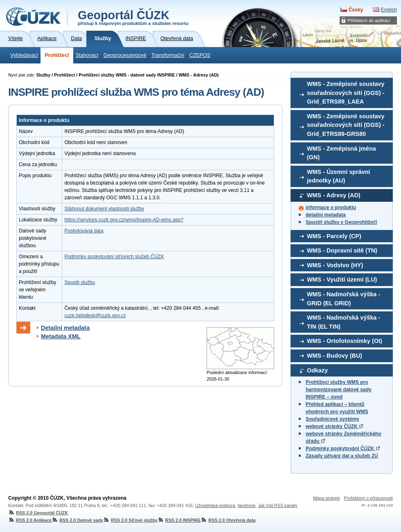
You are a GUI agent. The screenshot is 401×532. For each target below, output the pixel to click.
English (389, 10)
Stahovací (87, 55)
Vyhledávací (24, 55)
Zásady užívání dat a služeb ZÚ (342, 456)
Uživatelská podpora (215, 505)
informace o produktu (331, 207)
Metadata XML (61, 336)
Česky (356, 10)
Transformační (168, 55)
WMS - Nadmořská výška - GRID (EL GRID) (344, 299)
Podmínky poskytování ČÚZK (343, 449)
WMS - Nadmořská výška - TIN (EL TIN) (344, 322)
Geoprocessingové (125, 55)
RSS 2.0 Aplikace (30, 520)
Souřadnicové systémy (332, 419)
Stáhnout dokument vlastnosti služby (104, 209)
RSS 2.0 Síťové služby (130, 520)
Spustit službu (80, 282)
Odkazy (317, 370)
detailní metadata (326, 215)
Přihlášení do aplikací (369, 20)
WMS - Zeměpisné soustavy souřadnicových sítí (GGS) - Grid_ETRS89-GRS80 (346, 125)
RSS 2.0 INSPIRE (179, 520)
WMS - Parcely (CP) (334, 236)
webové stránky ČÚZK (334, 426)
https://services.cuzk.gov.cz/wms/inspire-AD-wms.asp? (124, 220)
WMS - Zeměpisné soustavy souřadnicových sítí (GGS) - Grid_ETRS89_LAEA (346, 93)
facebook (247, 505)
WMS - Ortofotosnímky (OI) (345, 341)
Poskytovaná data (84, 231)
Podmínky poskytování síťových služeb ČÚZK (114, 257)
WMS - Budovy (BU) (335, 356)
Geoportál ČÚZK (133, 17)
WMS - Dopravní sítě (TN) (342, 250)
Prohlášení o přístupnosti (368, 498)
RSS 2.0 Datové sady (77, 520)
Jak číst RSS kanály (277, 505)
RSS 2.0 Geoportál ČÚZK (38, 513)
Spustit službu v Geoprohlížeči (341, 222)
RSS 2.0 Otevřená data (228, 520)
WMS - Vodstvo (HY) (335, 265)
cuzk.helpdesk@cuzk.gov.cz (95, 316)
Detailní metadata (65, 328)
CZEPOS (200, 55)
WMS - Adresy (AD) (334, 195)
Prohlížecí (57, 55)
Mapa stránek (326, 498)
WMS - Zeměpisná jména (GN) (341, 153)
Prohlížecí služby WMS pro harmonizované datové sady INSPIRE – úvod (339, 390)
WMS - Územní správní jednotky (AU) (338, 176)
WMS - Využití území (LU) (342, 280)
